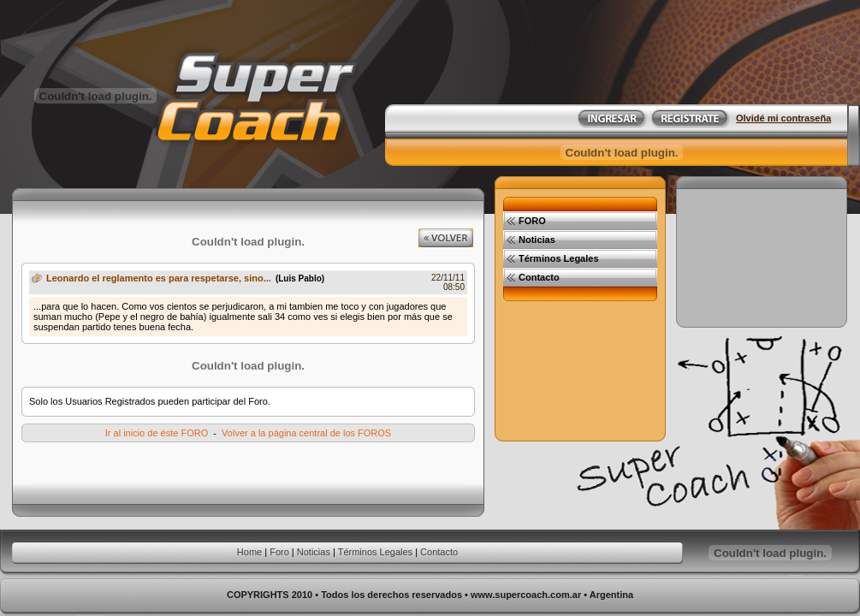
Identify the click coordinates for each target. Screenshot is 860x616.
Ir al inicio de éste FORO (157, 433)
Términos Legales (375, 552)
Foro (279, 552)
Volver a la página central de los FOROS (306, 433)
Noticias (314, 552)
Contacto (439, 552)
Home (249, 552)
